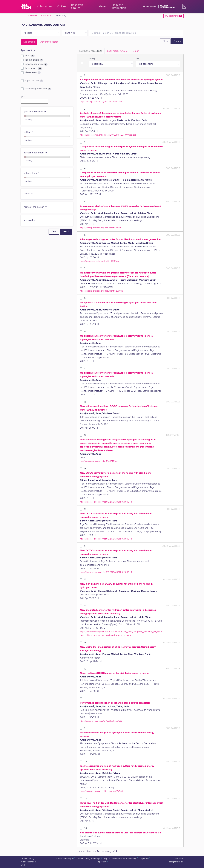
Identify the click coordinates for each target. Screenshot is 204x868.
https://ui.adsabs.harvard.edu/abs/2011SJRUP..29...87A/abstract (108, 135)
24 (86, 828)
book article (34, 68)
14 (85, 509)
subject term (32, 173)
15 (85, 546)
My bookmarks (173, 16)
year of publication (35, 112)
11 (85, 402)
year (23, 97)
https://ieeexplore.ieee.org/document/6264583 (101, 791)
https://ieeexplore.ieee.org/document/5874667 (101, 228)
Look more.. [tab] (117, 51)
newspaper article (36, 64)
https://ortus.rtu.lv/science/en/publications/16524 (102, 721)
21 (85, 728)
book (30, 56)
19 (85, 669)
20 (86, 699)
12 (85, 435)
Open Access (34, 81)
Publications (47, 16)
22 (86, 762)
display (92, 59)
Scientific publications (38, 89)
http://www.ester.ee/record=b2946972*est (99, 461)
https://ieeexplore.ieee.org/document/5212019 (101, 102)
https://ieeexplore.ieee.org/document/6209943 (101, 291)
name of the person (35, 207)
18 (85, 643)
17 (85, 606)
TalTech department (36, 153)
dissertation (33, 73)
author (29, 132)
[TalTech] (26, 6)
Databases (32, 16)
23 (86, 799)
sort (137, 59)
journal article (34, 60)
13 (85, 469)
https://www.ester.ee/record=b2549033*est (99, 261)
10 (85, 369)
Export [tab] (136, 51)
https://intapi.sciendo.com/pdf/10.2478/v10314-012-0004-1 (106, 502)
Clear (165, 41)
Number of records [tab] (91, 51)
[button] (184, 6)
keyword (30, 220)
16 (85, 580)
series (28, 194)
